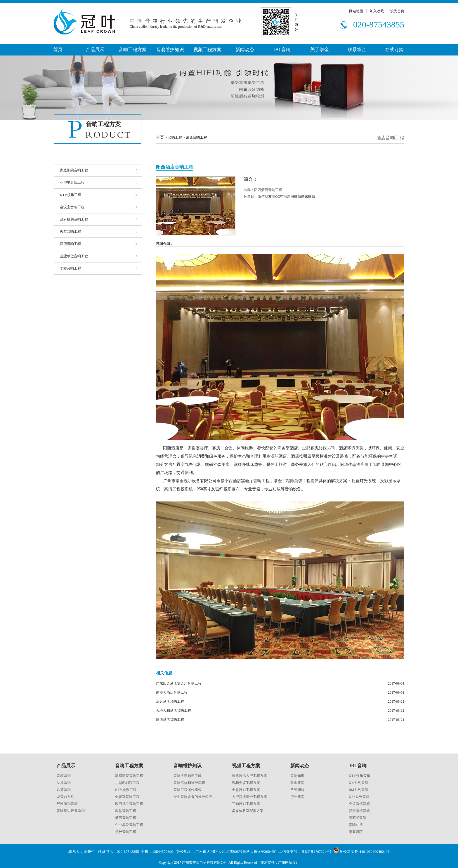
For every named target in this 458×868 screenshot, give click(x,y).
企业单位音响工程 (74, 256)
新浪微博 (294, 197)
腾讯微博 (308, 197)
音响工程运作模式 (188, 790)
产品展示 (95, 50)
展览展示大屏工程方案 (249, 776)
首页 (58, 50)
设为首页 (397, 11)
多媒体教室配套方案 (248, 811)
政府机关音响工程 (74, 219)
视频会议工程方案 (246, 783)
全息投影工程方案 (246, 790)
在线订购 (394, 50)
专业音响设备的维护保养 (193, 797)
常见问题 (297, 790)
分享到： (251, 197)
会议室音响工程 (72, 207)
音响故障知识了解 (188, 776)
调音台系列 (65, 797)
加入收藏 (377, 11)
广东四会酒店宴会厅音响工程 (179, 683)
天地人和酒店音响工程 (174, 711)
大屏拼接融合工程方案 (249, 797)
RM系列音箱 (359, 790)
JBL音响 (282, 50)
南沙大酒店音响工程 (172, 692)
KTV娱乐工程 (71, 195)
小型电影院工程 (72, 183)
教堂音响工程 (70, 232)
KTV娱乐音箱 (359, 776)
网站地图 (356, 11)
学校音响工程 (70, 268)
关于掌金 (320, 50)
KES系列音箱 (359, 797)
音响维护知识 (170, 50)
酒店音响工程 (70, 244)
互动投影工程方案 (246, 804)
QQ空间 (281, 197)
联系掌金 (357, 50)
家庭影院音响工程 (74, 170)
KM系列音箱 (359, 783)
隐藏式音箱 (358, 818)
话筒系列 (64, 790)
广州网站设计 (289, 862)
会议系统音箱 (359, 804)
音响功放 (356, 825)
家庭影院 (356, 832)
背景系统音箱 (359, 811)
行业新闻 (297, 797)
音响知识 (297, 776)
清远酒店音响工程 (170, 702)
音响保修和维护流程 (189, 783)
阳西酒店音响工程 (170, 720)
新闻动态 (245, 50)
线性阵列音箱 (67, 804)
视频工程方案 (207, 50)
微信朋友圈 (266, 197)
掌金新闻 (297, 783)
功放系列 (64, 783)
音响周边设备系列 (71, 811)
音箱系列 (64, 776)
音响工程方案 (133, 50)
